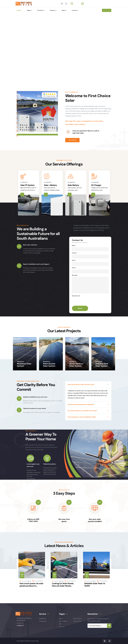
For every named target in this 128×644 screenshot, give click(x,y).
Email (74, 260)
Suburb (75, 253)
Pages (30, 10)
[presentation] (84, 301)
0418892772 (20, 626)
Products (41, 10)
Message (75, 275)
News (64, 10)
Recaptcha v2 (76, 296)
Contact (75, 10)
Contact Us (20, 623)
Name (74, 245)
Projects (53, 10)
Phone (74, 268)
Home (19, 10)
